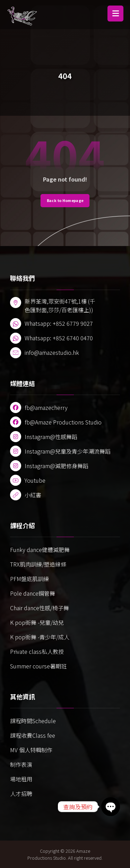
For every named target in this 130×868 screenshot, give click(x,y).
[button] (115, 14)
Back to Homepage (65, 200)
